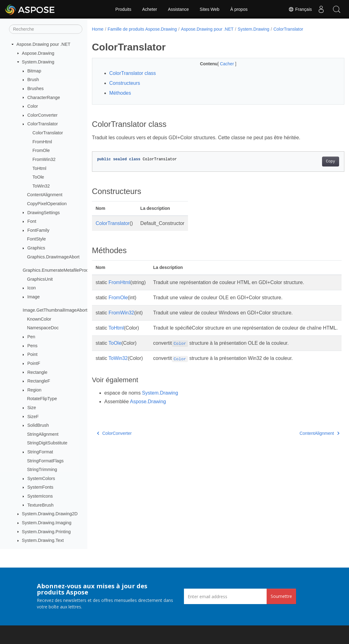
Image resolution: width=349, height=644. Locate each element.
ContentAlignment (45, 195)
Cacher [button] (219, 64)
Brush (33, 80)
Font (32, 221)
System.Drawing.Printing (46, 532)
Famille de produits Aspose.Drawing (142, 29)
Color (33, 106)
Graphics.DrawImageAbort (53, 257)
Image (33, 297)
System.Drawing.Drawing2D (50, 514)
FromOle (41, 150)
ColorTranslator (43, 124)
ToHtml (39, 168)
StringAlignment (43, 434)
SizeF (33, 417)
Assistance (178, 9)
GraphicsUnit (40, 279)
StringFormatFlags (45, 461)
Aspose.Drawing (38, 53)
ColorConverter (42, 115)
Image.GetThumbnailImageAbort (55, 310)
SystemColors (41, 478)
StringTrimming (42, 469)
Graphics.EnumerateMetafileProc (55, 270)
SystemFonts (40, 487)
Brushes (35, 89)
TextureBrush (40, 505)
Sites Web (210, 9)
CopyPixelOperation (47, 204)
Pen (31, 337)
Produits (123, 9)
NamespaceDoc (43, 328)
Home (98, 29)
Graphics (36, 248)
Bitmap (34, 71)
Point (32, 354)
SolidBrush (38, 425)
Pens (32, 346)
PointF (34, 363)
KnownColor (39, 319)
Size (32, 408)
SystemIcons (40, 496)
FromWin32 (44, 159)
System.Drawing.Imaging (47, 523)
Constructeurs (125, 83)
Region (34, 390)
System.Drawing (38, 62)
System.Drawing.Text (43, 540)
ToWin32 (41, 186)
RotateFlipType (42, 399)
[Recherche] (46, 29)
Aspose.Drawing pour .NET (43, 44)
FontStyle (36, 239)
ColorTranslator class (133, 73)
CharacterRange (44, 97)
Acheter (150, 9)
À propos (239, 9)
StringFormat (40, 452)
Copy (313, 162)
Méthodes (120, 93)
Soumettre (281, 596)
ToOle (38, 177)
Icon (31, 288)
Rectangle (37, 372)
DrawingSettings (44, 213)
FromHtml (42, 142)
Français (300, 9)
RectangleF (39, 381)
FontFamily (38, 230)
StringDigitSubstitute (47, 443)
